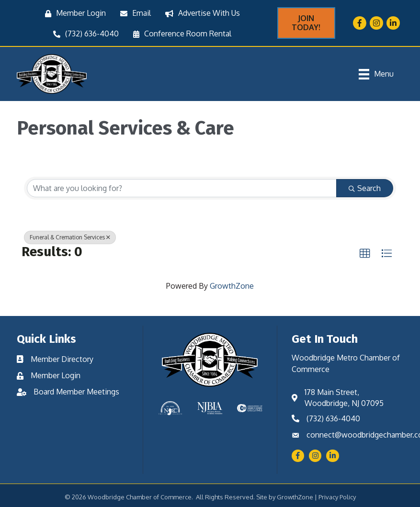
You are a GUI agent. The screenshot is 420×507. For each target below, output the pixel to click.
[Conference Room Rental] (180, 34)
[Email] (133, 13)
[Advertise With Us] (200, 13)
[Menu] (376, 74)
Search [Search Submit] (365, 188)
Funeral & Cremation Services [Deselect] (70, 237)
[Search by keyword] (182, 188)
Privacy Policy (337, 497)
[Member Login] (73, 13)
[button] (365, 254)
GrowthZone (232, 286)
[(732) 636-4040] (84, 34)
